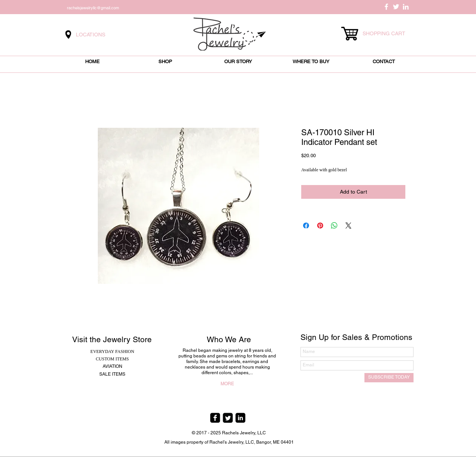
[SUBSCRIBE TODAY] (389, 378)
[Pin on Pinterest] (320, 226)
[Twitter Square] (228, 418)
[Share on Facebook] (306, 226)
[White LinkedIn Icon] (406, 7)
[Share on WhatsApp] (334, 226)
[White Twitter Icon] (396, 7)
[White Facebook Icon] (386, 7)
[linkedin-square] (240, 418)
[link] (387, 33)
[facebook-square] (215, 418)
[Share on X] (348, 226)
